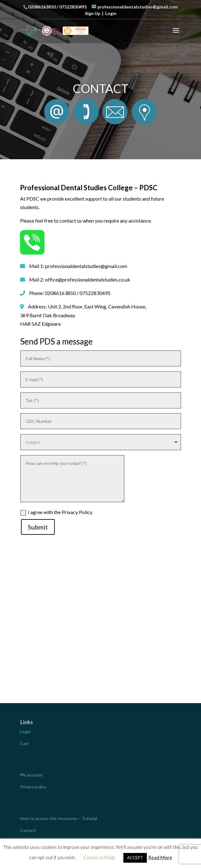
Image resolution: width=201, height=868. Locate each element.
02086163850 (42, 7)
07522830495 (73, 7)
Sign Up (93, 13)
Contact (28, 830)
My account (31, 775)
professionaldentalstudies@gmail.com (86, 266)
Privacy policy (33, 787)
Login (111, 13)
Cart (24, 743)
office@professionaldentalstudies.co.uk (88, 279)
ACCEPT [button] (135, 858)
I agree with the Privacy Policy (56, 512)
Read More (160, 857)
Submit (38, 527)
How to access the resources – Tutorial (59, 818)
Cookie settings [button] (99, 857)
